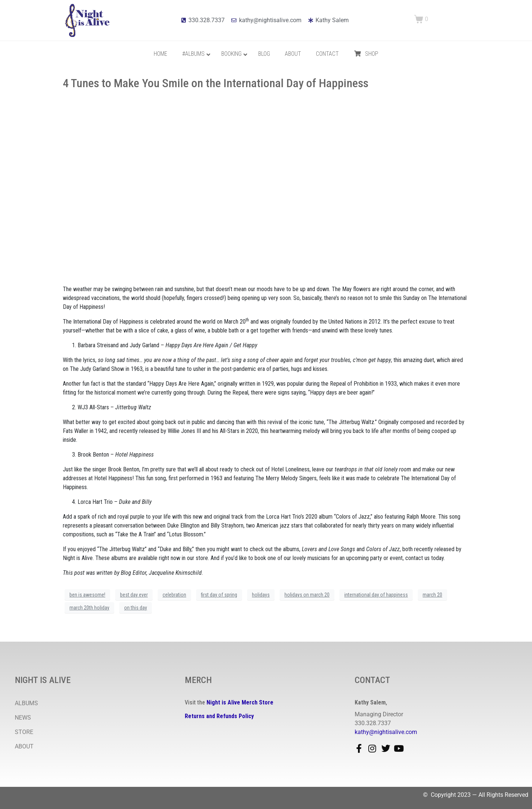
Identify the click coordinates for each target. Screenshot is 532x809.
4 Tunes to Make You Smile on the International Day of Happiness (216, 83)
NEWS (23, 718)
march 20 (432, 595)
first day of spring (219, 595)
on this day (136, 608)
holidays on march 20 (307, 595)
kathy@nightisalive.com (386, 732)
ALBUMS (26, 703)
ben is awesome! (87, 595)
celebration (174, 595)
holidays (261, 595)
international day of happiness (376, 595)
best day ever (134, 595)
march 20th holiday (89, 608)
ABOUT (24, 746)
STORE (24, 732)
